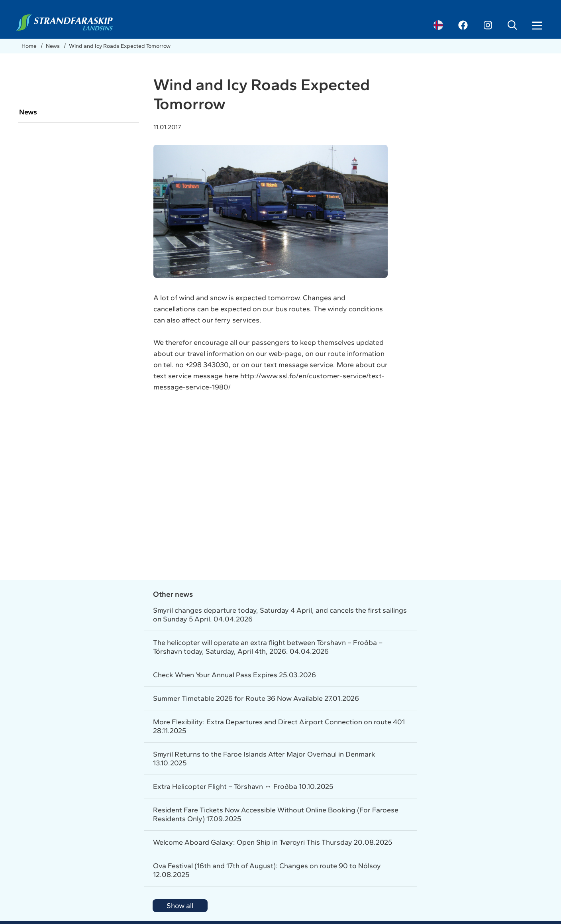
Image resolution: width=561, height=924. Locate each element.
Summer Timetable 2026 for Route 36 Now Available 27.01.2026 (256, 698)
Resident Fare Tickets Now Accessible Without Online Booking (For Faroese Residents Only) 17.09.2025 (276, 814)
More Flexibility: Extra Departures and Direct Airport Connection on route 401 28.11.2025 (279, 726)
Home (30, 46)
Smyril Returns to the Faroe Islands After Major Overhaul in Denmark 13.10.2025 (264, 759)
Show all (180, 906)
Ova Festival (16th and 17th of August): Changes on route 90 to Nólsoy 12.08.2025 (267, 870)
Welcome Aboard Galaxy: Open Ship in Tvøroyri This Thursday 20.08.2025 (273, 842)
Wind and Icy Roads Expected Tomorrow (120, 46)
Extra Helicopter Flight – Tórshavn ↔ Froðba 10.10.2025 (243, 786)
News (53, 46)
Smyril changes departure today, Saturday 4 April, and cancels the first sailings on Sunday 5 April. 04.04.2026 (280, 615)
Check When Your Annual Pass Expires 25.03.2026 (234, 675)
